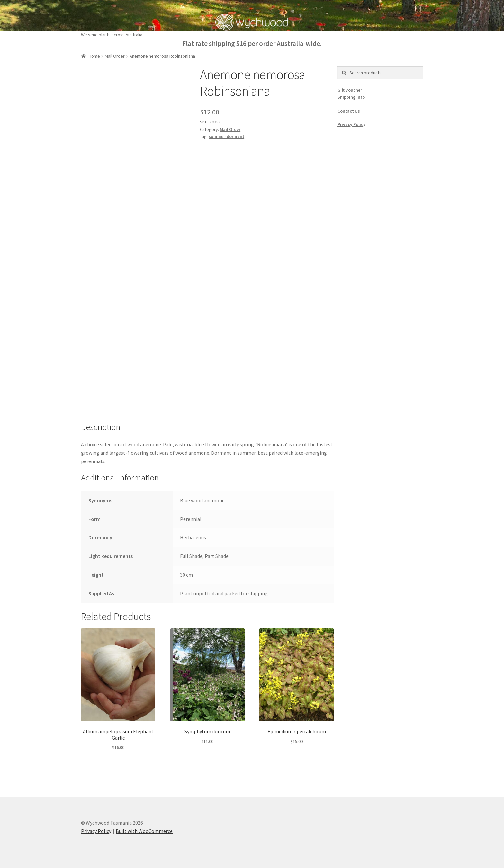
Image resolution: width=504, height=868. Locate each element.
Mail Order (115, 56)
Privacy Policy (351, 124)
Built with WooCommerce (144, 831)
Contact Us (349, 111)
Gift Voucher (350, 90)
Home (94, 56)
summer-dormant (226, 136)
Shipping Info (351, 97)
